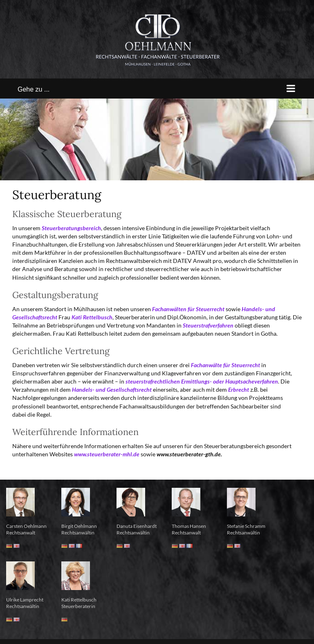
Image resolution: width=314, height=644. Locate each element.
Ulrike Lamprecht (25, 600)
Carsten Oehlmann (26, 526)
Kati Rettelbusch (79, 600)
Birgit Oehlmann (79, 526)
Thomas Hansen (189, 526)
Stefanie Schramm (246, 526)
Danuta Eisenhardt (137, 526)
